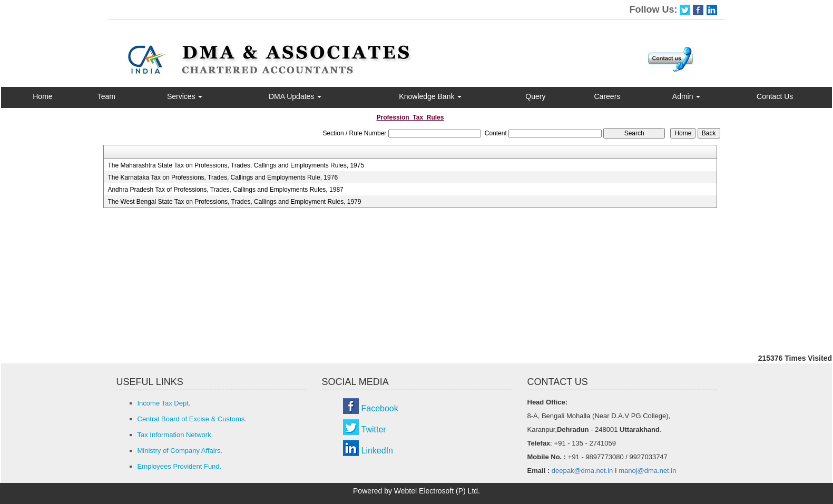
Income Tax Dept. (164, 403)
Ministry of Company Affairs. (180, 451)
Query (535, 96)
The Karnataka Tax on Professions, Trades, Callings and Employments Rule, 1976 (223, 177)
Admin (687, 96)
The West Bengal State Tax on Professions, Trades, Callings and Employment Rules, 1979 (234, 202)
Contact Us (775, 96)
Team (106, 96)
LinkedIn (378, 451)
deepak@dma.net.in (582, 471)
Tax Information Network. (175, 435)
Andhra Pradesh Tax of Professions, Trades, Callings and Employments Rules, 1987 (225, 190)
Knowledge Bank (430, 96)
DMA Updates (295, 96)
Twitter (374, 429)
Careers (607, 96)
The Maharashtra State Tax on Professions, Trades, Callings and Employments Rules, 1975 (236, 165)
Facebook (380, 408)
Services (185, 96)
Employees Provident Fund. (180, 466)
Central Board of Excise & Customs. (192, 419)
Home (42, 96)
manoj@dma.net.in (647, 471)
